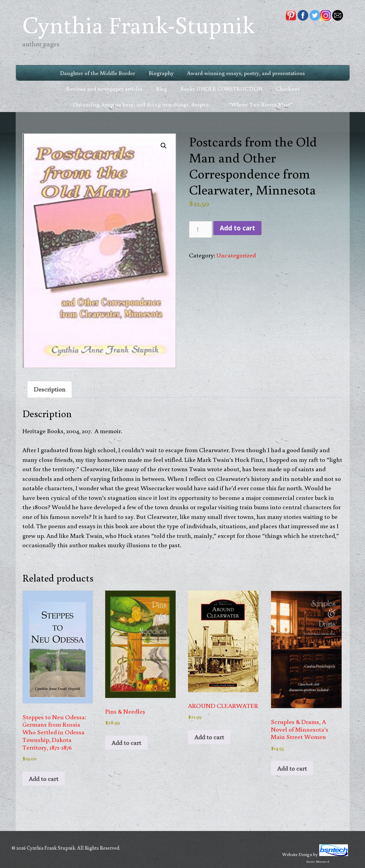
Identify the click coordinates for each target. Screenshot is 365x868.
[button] (164, 146)
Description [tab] (50, 389)
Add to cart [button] (44, 778)
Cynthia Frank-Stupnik (138, 24)
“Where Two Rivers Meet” (261, 104)
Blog (161, 89)
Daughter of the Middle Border (98, 73)
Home (30, 123)
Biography (161, 73)
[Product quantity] (201, 230)
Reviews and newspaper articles (104, 89)
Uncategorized (61, 123)
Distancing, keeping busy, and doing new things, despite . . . (144, 104)
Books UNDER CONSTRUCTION (221, 89)
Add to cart (237, 228)
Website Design (297, 854)
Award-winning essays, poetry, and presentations (246, 73)
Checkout (288, 89)
